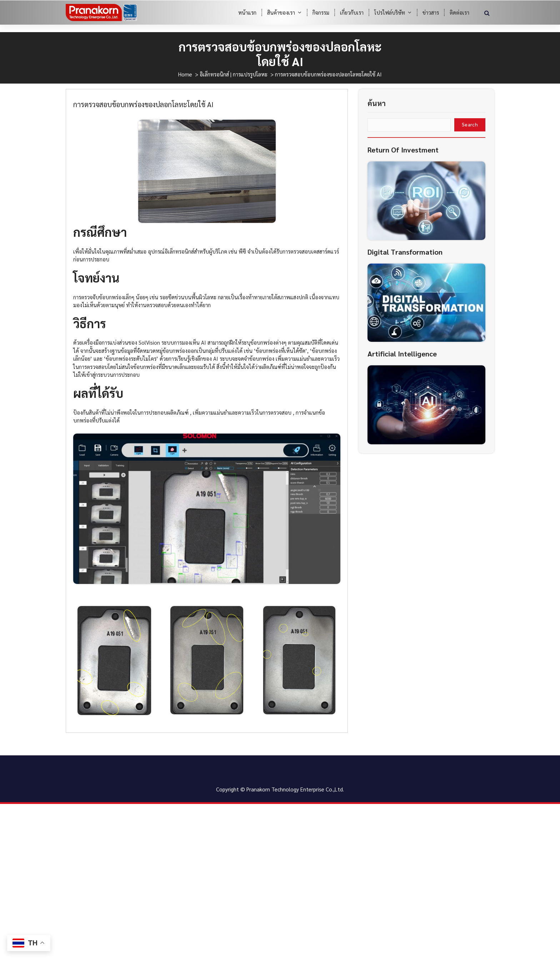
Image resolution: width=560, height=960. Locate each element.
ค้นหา (377, 116)
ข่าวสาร (431, 12)
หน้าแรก (247, 12)
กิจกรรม (321, 12)
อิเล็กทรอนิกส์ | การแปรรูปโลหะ (234, 74)
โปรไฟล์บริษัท (390, 12)
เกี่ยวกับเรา (352, 12)
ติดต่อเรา (459, 12)
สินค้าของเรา (281, 12)
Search (470, 137)
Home (185, 74)
